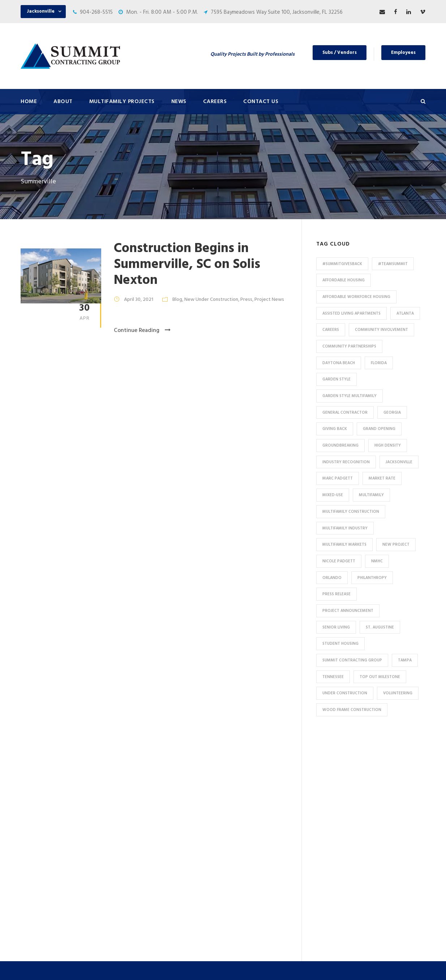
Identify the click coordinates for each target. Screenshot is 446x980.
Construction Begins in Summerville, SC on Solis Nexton (187, 265)
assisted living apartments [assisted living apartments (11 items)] (351, 314)
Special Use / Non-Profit (159, 906)
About (63, 102)
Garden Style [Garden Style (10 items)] (336, 379)
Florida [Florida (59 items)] (379, 363)
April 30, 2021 (139, 300)
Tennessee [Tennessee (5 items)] (333, 677)
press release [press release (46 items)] (336, 594)
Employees (403, 53)
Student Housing (151, 918)
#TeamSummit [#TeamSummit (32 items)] (393, 264)
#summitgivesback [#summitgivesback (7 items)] (342, 264)
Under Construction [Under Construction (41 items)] (345, 693)
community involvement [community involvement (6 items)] (381, 330)
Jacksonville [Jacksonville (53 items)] (399, 462)
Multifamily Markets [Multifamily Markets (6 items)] (344, 545)
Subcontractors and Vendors (269, 804)
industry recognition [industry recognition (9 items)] (346, 462)
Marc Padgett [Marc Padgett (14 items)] (338, 478)
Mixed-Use (143, 882)
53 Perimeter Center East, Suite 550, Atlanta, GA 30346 (375, 861)
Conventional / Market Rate (163, 798)
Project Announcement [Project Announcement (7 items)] (348, 611)
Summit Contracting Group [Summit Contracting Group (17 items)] (352, 660)
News (179, 102)
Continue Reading (142, 331)
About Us (246, 768)
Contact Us (261, 102)
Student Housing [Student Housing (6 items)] (340, 644)
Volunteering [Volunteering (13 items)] (398, 693)
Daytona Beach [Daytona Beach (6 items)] (339, 363)
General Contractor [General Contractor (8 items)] (345, 413)
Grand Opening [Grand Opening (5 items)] (379, 429)
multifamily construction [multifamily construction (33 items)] (351, 512)
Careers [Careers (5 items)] (331, 330)
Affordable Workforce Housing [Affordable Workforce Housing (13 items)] (356, 297)
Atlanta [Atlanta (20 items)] (405, 314)
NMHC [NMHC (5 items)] (377, 561)
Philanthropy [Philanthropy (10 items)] (372, 578)
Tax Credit (143, 870)
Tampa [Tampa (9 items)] (405, 660)
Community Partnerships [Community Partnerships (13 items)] (349, 346)
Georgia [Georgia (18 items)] (392, 413)
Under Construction (154, 787)
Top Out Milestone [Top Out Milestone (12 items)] (380, 677)
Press (246, 300)
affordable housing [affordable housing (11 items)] (344, 280)
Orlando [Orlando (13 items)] (332, 578)
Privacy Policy (287, 965)
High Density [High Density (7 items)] (388, 446)
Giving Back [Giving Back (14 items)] (335, 429)
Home (29, 102)
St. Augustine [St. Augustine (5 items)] (380, 627)
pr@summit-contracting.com (383, 906)
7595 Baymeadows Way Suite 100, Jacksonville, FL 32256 (277, 12)
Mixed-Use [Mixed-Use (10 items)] (333, 495)
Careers (215, 102)
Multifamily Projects (122, 102)
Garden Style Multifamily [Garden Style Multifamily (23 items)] (349, 396)
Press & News (251, 780)
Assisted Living (148, 846)
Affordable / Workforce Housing (168, 894)
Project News (269, 300)
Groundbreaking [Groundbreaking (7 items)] (340, 446)
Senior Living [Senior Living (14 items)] (336, 627)
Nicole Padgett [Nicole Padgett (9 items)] (339, 561)
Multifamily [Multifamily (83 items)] (371, 495)
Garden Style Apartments (161, 810)
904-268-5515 (96, 12)
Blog (177, 300)
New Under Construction (211, 300)
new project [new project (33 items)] (396, 545)
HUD (136, 858)
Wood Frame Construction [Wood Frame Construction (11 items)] (352, 710)
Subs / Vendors (340, 53)
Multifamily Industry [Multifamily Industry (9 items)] (345, 528)
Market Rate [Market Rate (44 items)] (382, 478)
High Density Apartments (160, 822)
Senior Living (145, 834)
